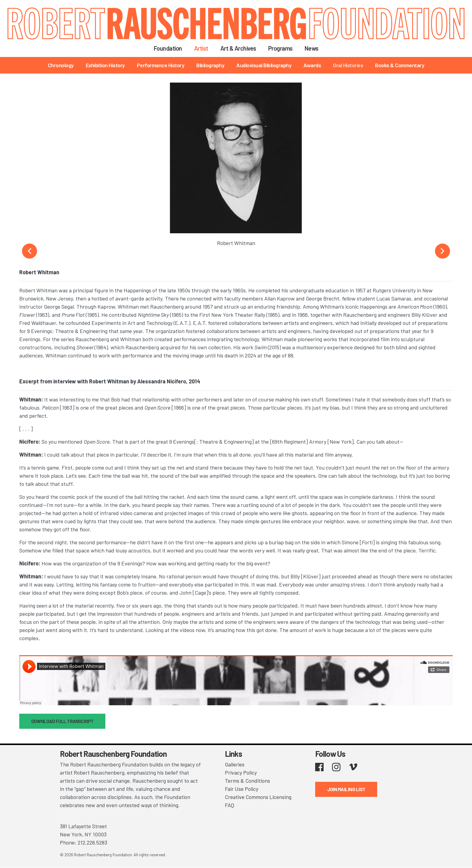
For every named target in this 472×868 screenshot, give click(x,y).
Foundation (168, 48)
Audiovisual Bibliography (264, 65)
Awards (312, 65)
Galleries (235, 764)
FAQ (230, 805)
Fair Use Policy (242, 789)
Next (442, 251)
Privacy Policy (241, 772)
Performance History (161, 65)
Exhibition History (105, 65)
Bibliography (210, 65)
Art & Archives (238, 48)
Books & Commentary (400, 65)
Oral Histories (348, 65)
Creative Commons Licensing (258, 797)
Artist (201, 48)
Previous (29, 251)
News (312, 48)
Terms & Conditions (247, 781)
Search (332, 48)
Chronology (61, 65)
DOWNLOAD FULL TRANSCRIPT (62, 721)
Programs (280, 48)
